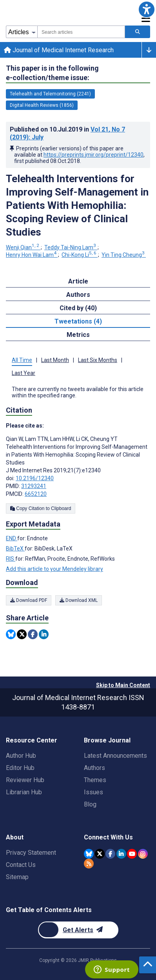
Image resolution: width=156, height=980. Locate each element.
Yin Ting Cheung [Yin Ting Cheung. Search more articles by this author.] (124, 255)
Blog (90, 804)
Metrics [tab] (78, 335)
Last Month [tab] (55, 360)
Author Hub (21, 756)
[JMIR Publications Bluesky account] (89, 854)
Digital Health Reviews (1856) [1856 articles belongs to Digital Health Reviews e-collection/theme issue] (42, 105)
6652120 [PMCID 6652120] (36, 494)
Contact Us (21, 865)
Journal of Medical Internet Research (59, 50)
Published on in (67, 133)
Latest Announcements (115, 756)
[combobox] (81, 32)
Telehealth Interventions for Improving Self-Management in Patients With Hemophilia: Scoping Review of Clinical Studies (77, 205)
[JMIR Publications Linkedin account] (121, 854)
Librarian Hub (24, 792)
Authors (94, 768)
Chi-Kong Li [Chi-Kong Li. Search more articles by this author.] (80, 255)
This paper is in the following (52, 73)
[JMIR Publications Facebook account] (110, 854)
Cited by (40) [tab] (78, 308)
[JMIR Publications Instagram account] (143, 854)
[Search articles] (138, 32)
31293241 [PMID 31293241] (34, 486)
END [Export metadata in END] (12, 538)
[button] (147, 9)
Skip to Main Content (123, 685)
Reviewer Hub (25, 780)
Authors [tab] (78, 295)
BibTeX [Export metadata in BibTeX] (15, 549)
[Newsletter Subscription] (78, 930)
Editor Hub (20, 768)
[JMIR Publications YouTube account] (132, 854)
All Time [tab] (22, 360)
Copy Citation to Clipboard (41, 508)
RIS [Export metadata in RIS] (11, 559)
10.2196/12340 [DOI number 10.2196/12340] (35, 478)
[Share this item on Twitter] (22, 634)
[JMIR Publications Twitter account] (100, 854)
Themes (95, 780)
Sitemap (17, 877)
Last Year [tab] (24, 373)
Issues (93, 792)
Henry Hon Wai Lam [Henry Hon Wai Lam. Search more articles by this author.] (32, 255)
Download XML (79, 600)
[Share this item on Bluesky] (11, 634)
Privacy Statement (31, 853)
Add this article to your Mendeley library (54, 569)
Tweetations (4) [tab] (78, 321)
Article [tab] (78, 281)
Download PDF (29, 600)
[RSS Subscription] (89, 864)
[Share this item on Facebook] (33, 634)
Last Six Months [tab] (98, 360)
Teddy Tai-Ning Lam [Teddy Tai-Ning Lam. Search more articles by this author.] (71, 247)
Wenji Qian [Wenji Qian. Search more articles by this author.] (23, 247)
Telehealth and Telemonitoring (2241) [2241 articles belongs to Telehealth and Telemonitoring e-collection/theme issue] (50, 94)
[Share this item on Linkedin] (44, 634)
